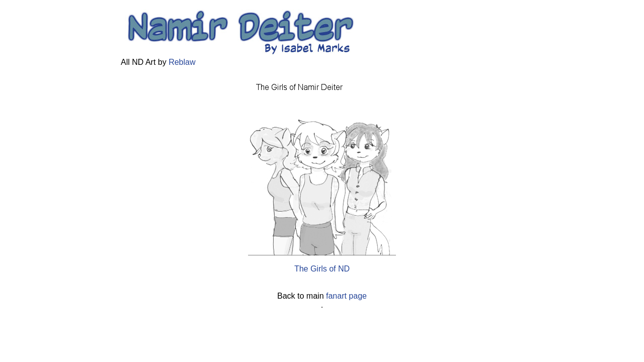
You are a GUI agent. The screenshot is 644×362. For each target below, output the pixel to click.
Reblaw (182, 62)
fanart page (346, 296)
